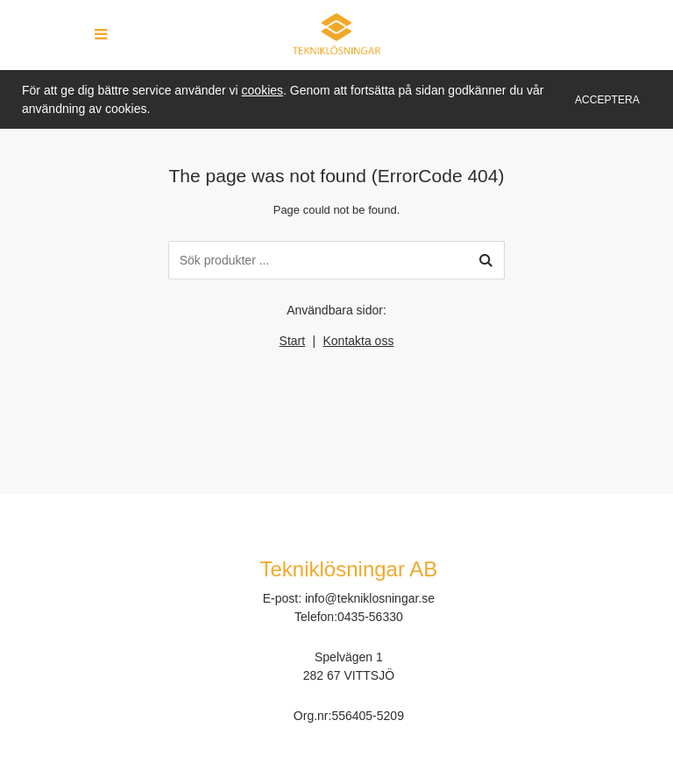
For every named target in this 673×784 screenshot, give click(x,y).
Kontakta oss (358, 341)
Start (293, 341)
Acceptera (607, 100)
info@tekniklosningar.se (370, 598)
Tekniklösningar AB (349, 569)
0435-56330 (370, 617)
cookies (262, 90)
